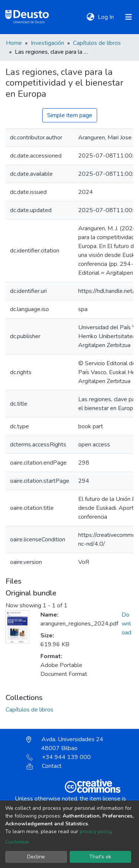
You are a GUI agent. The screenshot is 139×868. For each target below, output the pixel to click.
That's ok (100, 857)
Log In (107, 17)
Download (126, 624)
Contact (44, 766)
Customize (17, 842)
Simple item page (70, 115)
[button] (90, 17)
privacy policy (95, 831)
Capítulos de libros (97, 43)
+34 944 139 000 (59, 757)
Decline (36, 857)
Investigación (47, 43)
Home (14, 43)
